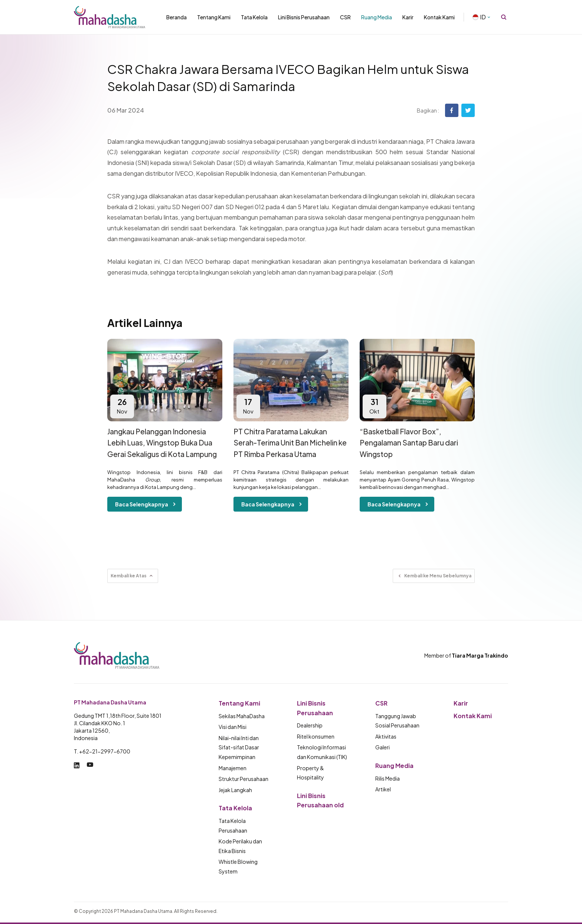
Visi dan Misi (233, 727)
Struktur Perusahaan (243, 779)
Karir (408, 17)
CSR (345, 17)
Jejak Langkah (235, 790)
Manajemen (233, 768)
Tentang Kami (214, 17)
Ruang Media (377, 17)
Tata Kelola (254, 17)
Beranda (176, 17)
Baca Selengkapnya (147, 504)
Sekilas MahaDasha (242, 716)
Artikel (383, 789)
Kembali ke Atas (133, 576)
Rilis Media (388, 778)
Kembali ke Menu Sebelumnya (434, 576)
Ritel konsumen (316, 736)
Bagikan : (428, 110)
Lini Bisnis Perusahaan (304, 17)
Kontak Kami (439, 17)
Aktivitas (386, 736)
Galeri (382, 747)
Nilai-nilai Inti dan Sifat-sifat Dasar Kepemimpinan (239, 747)
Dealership (310, 725)
